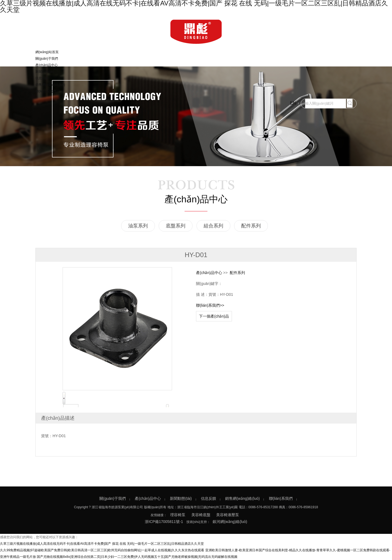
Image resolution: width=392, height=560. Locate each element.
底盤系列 (176, 226)
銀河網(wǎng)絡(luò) (230, 522)
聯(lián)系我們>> (210, 305)
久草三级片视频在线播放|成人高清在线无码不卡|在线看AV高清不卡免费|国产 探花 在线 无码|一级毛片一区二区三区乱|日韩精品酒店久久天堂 (102, 544)
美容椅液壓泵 (228, 515)
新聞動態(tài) (45, 72)
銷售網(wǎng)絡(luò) (50, 85)
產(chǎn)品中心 (47, 65)
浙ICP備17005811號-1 (164, 522)
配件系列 (251, 226)
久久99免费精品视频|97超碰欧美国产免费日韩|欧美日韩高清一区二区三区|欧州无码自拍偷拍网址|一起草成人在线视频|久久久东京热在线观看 (102, 550)
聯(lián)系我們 (46, 91)
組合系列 (213, 226)
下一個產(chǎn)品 (214, 316)
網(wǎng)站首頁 (47, 52)
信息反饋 (42, 78)
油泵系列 (138, 226)
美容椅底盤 (201, 515)
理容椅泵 (178, 515)
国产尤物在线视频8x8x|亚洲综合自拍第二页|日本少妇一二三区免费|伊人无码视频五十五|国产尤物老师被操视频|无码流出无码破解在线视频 (137, 557)
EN (293, 103)
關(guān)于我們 (47, 59)
